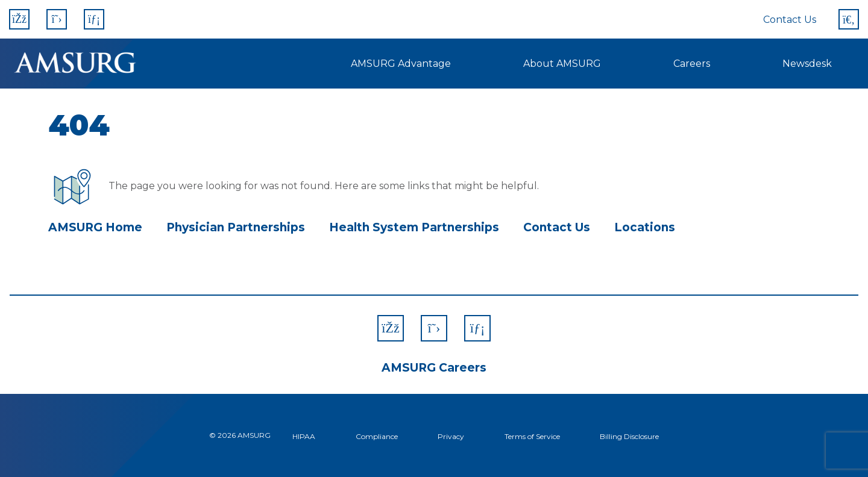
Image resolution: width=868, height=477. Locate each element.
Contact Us (790, 20)
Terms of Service (532, 436)
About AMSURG (562, 64)
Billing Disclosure (629, 436)
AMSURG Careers (434, 368)
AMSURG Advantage (401, 64)
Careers (692, 64)
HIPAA (304, 436)
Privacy (451, 436)
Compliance (377, 436)
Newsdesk (807, 64)
